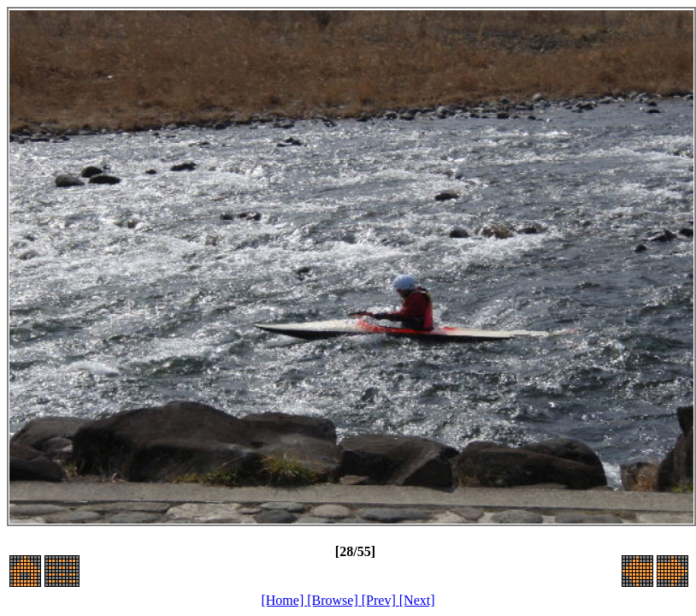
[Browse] (334, 600)
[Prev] (380, 600)
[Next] (417, 600)
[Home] (284, 600)
